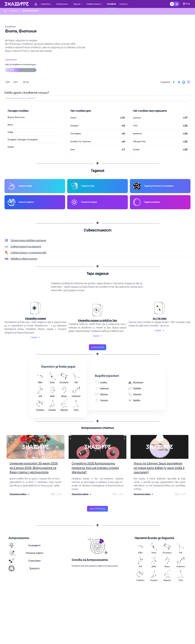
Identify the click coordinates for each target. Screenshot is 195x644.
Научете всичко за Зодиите (154, 538)
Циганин (137, 118)
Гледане (36, 337)
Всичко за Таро (98, 347)
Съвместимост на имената (26, 246)
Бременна (137, 134)
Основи (136, 150)
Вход (186, 4)
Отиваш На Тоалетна (80, 142)
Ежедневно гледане (36, 319)
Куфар (10, 132)
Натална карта (26, 553)
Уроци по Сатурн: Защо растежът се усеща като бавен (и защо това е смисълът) (159, 468)
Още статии (97, 509)
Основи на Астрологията (90, 560)
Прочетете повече (19, 494)
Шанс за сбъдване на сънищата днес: (21, 69)
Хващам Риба (139, 142)
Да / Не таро (160, 319)
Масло (10, 125)
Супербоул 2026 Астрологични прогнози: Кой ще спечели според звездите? (95, 468)
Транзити (24, 568)
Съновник (10, 27)
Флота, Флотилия (16, 117)
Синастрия (25, 561)
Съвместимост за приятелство (28, 253)
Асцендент (25, 545)
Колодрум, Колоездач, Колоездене (23, 140)
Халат (73, 118)
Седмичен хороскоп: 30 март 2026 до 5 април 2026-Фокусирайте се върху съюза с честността (34, 468)
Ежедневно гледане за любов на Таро (97, 321)
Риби (135, 126)
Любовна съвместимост (24, 259)
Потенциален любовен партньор (28, 240)
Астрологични (19, 538)
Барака (11, 147)
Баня (72, 150)
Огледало (74, 126)
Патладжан (76, 134)
